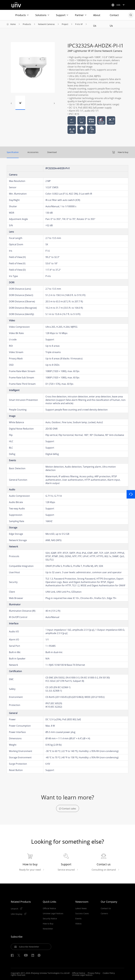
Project (65, 24)
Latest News (81, 908)
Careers (104, 914)
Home (13, 24)
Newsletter (48, 929)
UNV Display (17, 914)
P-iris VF (79, 24)
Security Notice (50, 919)
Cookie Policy (109, 973)
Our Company (109, 902)
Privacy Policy (94, 973)
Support (61, 15)
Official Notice (49, 908)
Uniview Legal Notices (53, 914)
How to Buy (48, 924)
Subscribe (17, 937)
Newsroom (82, 902)
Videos (78, 924)
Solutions (41, 15)
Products (21, 15)
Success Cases (82, 914)
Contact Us (114, 17)
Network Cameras (46, 24)
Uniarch (15, 909)
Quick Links (50, 902)
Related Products (21, 902)
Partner (79, 15)
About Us (97, 17)
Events (78, 919)
